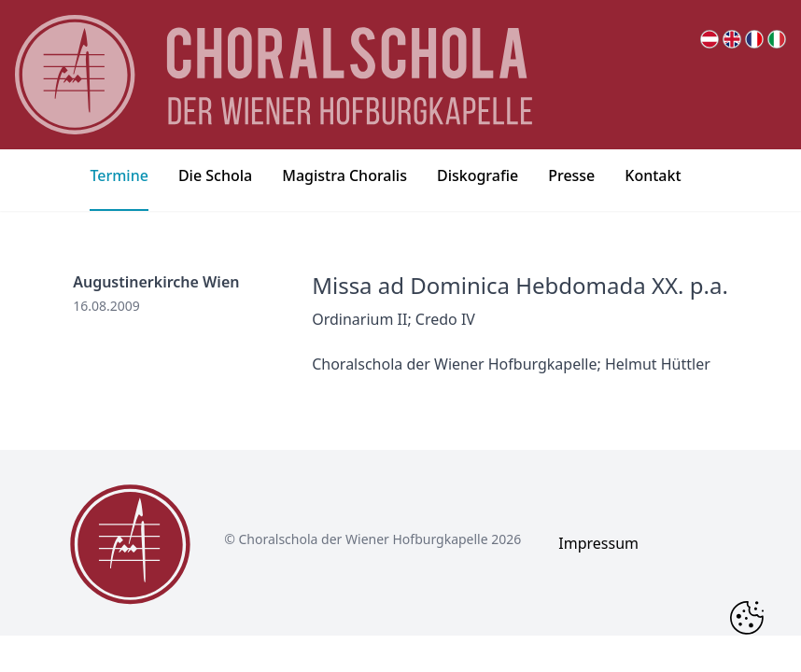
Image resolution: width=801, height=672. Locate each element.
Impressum (598, 543)
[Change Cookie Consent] (747, 618)
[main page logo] (274, 75)
